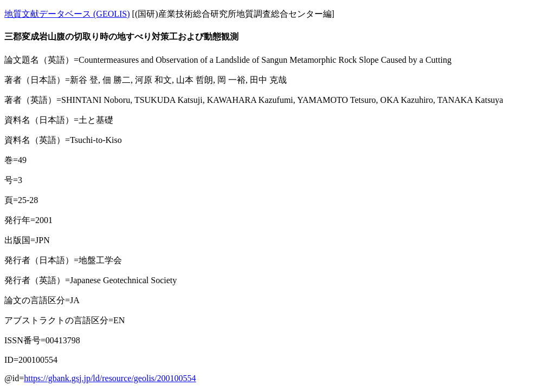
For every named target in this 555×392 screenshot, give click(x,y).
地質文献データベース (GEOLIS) (67, 14)
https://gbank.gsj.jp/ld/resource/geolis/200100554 (110, 378)
